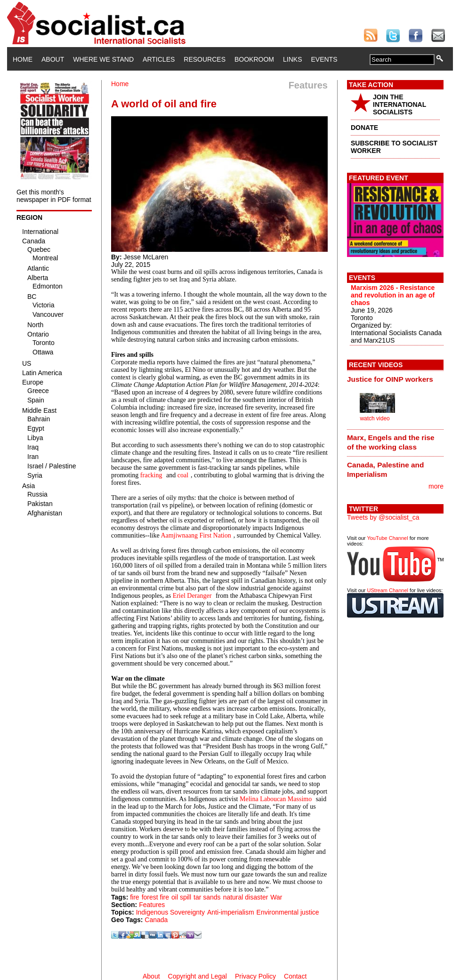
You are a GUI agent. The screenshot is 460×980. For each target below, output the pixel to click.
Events (324, 59)
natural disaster (246, 897)
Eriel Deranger (192, 596)
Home (23, 59)
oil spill (181, 897)
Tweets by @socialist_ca (383, 517)
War (276, 897)
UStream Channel (388, 590)
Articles (159, 59)
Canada (156, 920)
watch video (375, 418)
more (436, 486)
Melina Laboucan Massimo (276, 799)
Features (152, 905)
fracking (151, 475)
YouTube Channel (387, 538)
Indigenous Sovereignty (170, 912)
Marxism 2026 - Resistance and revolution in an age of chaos (393, 295)
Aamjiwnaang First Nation (196, 535)
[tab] (395, 379)
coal (183, 475)
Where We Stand (103, 59)
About (53, 59)
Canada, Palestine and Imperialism (385, 470)
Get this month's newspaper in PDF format (54, 196)
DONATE (364, 128)
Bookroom (254, 59)
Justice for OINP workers (390, 379)
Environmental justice (288, 912)
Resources (205, 59)
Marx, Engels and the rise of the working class (391, 442)
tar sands (207, 897)
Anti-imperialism (231, 912)
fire (134, 897)
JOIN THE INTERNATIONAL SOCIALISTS (399, 104)
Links (292, 59)
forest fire (155, 897)
